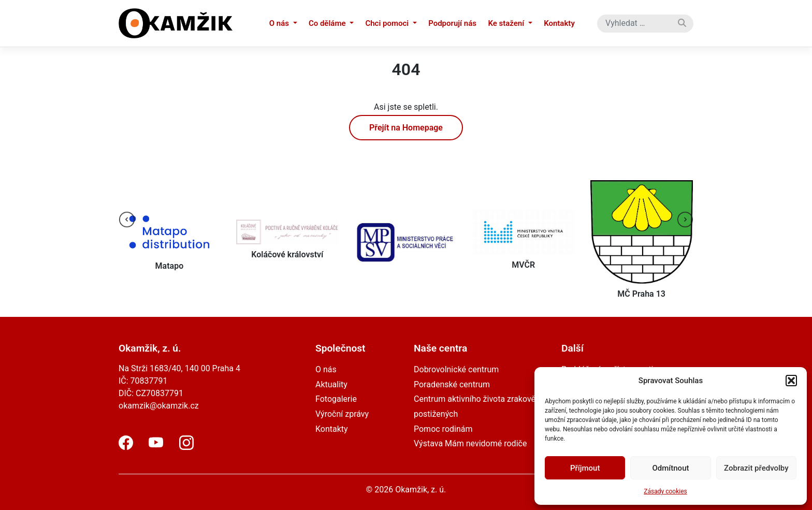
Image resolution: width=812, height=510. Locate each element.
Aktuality (331, 384)
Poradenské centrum (452, 384)
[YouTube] (156, 447)
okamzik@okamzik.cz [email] (159, 406)
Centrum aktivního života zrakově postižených (475, 406)
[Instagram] (186, 447)
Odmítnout (671, 468)
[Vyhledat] (682, 23)
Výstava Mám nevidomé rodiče (470, 443)
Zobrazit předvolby (756, 468)
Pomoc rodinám (443, 429)
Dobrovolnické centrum (456, 369)
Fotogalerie (336, 399)
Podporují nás (452, 23)
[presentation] (127, 220)
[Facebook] (126, 447)
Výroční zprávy (342, 414)
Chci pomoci (388, 23)
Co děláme (328, 23)
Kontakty (559, 23)
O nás (280, 23)
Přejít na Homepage (406, 128)
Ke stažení (507, 23)
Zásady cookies (665, 491)
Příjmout (585, 468)
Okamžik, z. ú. (421, 490)
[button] (791, 381)
